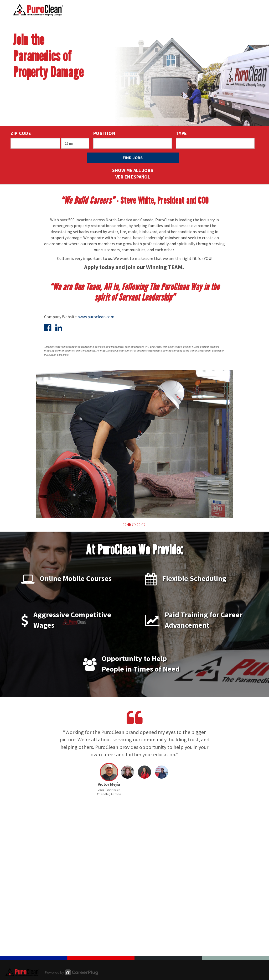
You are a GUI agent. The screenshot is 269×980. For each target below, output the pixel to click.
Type (181, 133)
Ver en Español (133, 177)
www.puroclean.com (96, 317)
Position (104, 133)
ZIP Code (21, 133)
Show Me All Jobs (133, 170)
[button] (124, 525)
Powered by (71, 972)
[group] (134, 444)
